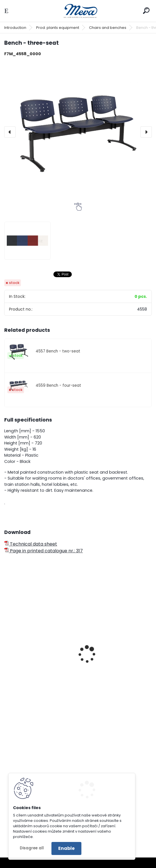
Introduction (15, 28)
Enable (66, 848)
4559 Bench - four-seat (58, 385)
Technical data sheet (31, 544)
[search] (146, 11)
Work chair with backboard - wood (116, 662)
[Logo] (78, 11)
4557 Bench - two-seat (58, 351)
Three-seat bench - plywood (40, 646)
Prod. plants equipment (58, 28)
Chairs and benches (108, 28)
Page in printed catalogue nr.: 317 (44, 551)
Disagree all (32, 848)
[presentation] (10, 132)
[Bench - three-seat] (78, 132)
